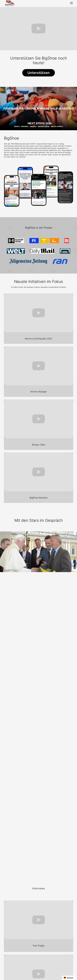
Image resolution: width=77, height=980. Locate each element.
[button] (71, 3)
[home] (10, 3)
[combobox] (68, 978)
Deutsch (68, 978)
